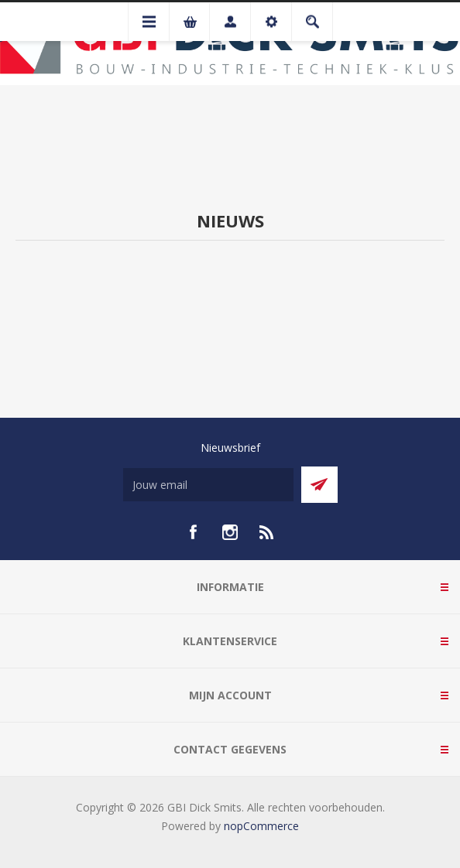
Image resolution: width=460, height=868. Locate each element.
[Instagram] (230, 532)
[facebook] (193, 532)
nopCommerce (261, 826)
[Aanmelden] (208, 485)
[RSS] (267, 532)
